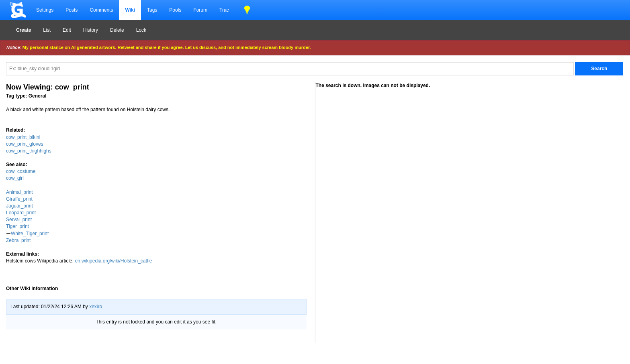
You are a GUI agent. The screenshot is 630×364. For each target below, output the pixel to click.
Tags (152, 10)
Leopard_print (21, 213)
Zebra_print (18, 240)
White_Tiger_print (30, 234)
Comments (101, 10)
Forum (200, 10)
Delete (117, 30)
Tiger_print (17, 226)
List (47, 30)
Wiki (130, 10)
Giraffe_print (19, 199)
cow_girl (15, 178)
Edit (67, 30)
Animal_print (19, 192)
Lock (141, 30)
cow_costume (21, 171)
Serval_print (19, 220)
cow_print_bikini (23, 137)
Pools (175, 10)
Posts (72, 10)
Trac (224, 10)
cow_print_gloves (25, 144)
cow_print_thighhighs (29, 151)
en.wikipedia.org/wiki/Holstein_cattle (113, 261)
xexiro (96, 307)
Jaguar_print (19, 206)
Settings (45, 10)
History (91, 30)
